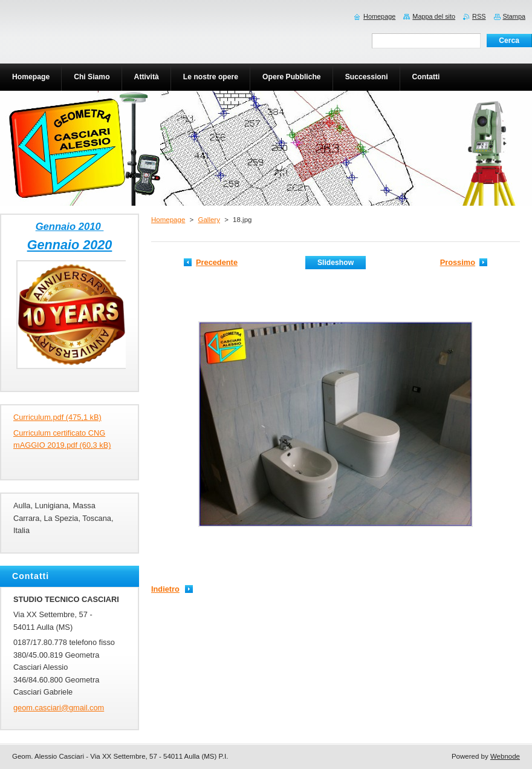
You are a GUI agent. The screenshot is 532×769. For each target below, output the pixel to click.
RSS (479, 16)
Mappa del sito (434, 16)
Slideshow (336, 263)
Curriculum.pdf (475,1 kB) (57, 417)
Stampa (514, 16)
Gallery (209, 220)
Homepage (168, 220)
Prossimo (458, 262)
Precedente (217, 262)
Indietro (165, 589)
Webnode (505, 756)
